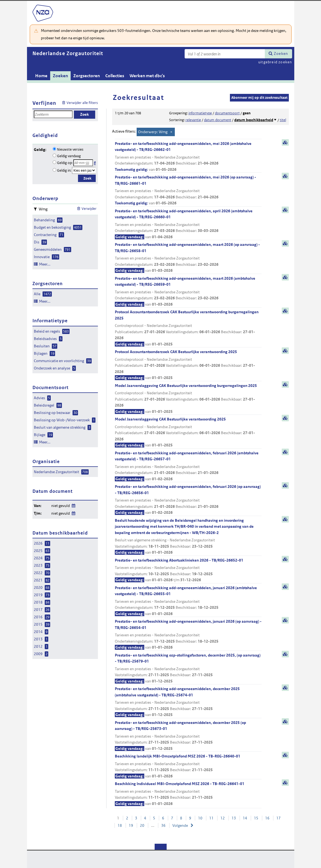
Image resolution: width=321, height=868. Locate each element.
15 (256, 818)
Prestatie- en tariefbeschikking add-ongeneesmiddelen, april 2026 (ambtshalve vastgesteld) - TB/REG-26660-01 (188, 224)
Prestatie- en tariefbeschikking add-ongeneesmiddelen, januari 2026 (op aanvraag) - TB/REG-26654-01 (188, 635)
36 (163, 825)
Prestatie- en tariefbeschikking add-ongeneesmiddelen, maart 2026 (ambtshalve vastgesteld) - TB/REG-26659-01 (188, 292)
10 (200, 818)
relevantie (193, 120)
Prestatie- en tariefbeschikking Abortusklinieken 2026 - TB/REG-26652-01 (188, 570)
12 (223, 818)
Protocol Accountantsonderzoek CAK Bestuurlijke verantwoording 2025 (188, 365)
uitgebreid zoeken (275, 62)
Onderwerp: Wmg (153, 132)
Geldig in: (64, 170)
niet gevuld (61, 506)
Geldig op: (65, 163)
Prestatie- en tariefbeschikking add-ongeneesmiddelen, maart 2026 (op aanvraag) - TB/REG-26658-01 (188, 258)
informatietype (200, 113)
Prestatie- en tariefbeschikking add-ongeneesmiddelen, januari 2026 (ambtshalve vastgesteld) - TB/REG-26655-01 (188, 601)
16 (267, 818)
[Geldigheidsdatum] (83, 163)
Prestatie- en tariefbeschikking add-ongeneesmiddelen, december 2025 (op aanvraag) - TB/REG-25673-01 (188, 736)
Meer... (45, 264)
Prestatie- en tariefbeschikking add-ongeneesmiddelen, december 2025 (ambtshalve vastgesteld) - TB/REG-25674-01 (188, 702)
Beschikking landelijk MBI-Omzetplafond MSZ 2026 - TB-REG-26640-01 (188, 766)
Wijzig (73, 505)
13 (234, 818)
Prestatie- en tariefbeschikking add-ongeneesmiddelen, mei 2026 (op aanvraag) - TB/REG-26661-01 (188, 190)
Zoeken (281, 53)
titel (283, 120)
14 (245, 818)
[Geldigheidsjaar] (84, 170)
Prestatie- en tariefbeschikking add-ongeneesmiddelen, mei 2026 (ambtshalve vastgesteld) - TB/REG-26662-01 (188, 157)
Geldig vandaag (69, 156)
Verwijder (89, 209)
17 (278, 818)
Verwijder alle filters (82, 103)
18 (120, 825)
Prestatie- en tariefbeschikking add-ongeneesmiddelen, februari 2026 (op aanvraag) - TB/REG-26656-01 (188, 500)
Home (41, 76)
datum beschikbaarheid (254, 120)
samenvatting (285, 142)
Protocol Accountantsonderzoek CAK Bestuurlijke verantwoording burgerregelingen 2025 (188, 328)
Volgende (180, 825)
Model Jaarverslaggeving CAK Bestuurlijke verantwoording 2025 (188, 432)
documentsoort (227, 113)
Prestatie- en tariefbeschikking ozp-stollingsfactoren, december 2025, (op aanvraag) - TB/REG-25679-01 (188, 669)
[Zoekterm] (225, 54)
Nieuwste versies (70, 149)
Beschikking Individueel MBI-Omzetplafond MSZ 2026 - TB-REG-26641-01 (188, 794)
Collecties (115, 76)
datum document (218, 120)
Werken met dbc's (147, 76)
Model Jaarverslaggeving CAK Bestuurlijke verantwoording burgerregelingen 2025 (188, 399)
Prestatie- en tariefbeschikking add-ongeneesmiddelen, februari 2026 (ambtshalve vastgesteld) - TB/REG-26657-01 (188, 466)
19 (131, 825)
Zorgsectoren (87, 76)
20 (142, 825)
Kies (96, 162)
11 (211, 818)
